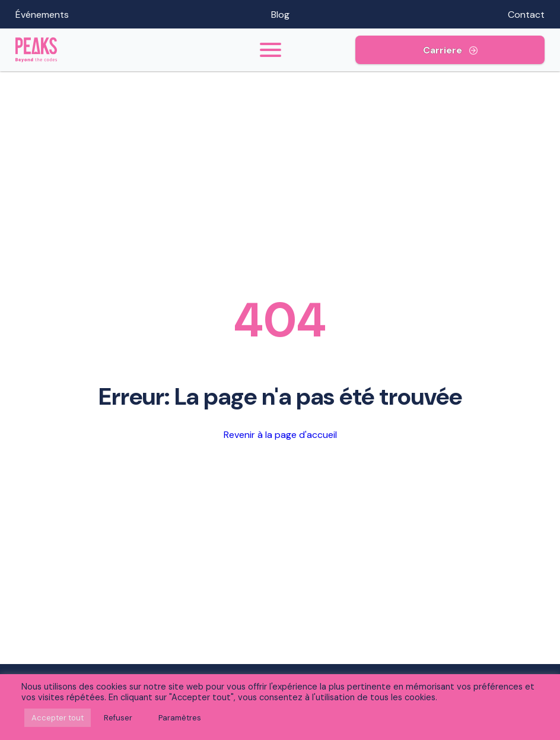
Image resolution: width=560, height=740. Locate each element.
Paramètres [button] (180, 718)
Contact (526, 15)
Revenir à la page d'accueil (280, 435)
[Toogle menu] (271, 50)
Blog (280, 15)
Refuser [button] (118, 718)
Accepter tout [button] (58, 718)
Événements (42, 15)
